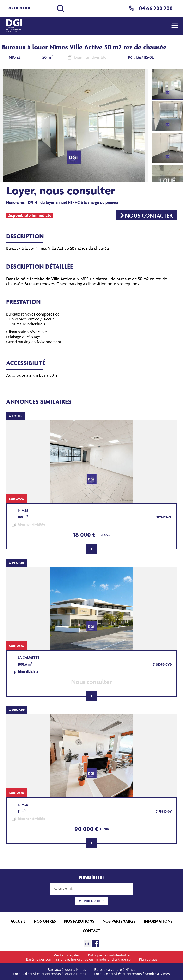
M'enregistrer (91, 901)
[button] (175, 26)
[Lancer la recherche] (60, 8)
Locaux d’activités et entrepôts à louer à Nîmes (50, 974)
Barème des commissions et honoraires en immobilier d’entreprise (78, 959)
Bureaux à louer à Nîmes (67, 970)
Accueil (18, 921)
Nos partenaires (119, 921)
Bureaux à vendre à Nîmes (115, 970)
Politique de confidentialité (109, 955)
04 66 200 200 (156, 8)
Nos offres (45, 921)
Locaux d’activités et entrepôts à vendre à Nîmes (132, 974)
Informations (158, 921)
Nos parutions (79, 921)
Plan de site (148, 959)
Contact (91, 931)
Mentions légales (66, 955)
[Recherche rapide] (30, 8)
